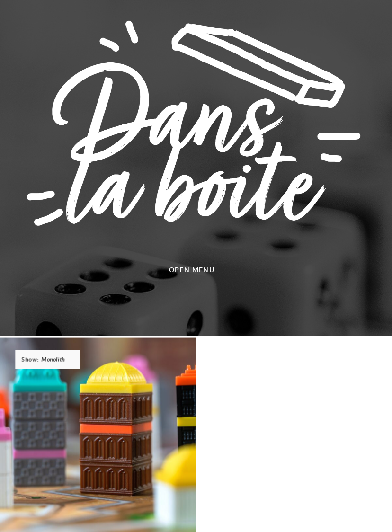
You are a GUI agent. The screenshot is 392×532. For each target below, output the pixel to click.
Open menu (192, 270)
